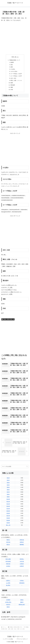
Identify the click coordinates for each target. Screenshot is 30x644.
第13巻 (8, 506)
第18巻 (8, 518)
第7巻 (8, 492)
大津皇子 (22, 564)
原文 (12, 65)
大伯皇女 (8, 566)
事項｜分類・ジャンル (16, 80)
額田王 (8, 540)
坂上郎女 (8, 585)
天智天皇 (8, 542)
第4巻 (8, 485)
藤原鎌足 (22, 544)
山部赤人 (8, 581)
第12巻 (8, 504)
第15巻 (8, 511)
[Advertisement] (15, 38)
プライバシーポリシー (22, 639)
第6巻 (8, 490)
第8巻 (8, 494)
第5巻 (8, 487)
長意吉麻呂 (8, 561)
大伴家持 (8, 600)
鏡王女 (8, 544)
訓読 (12, 67)
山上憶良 (8, 583)
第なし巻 (8, 525)
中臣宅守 (8, 605)
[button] (27, 466)
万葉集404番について (15, 60)
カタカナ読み (14, 71)
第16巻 (8, 513)
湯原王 (8, 607)
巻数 (12, 87)
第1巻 (8, 478)
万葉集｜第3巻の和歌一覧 (8, 319)
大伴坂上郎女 (8, 602)
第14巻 (8, 509)
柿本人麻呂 (8, 559)
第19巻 (8, 520)
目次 (13, 57)
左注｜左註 (13, 78)
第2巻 (8, 480)
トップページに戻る (8, 639)
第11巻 (8, 502)
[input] (15, 467)
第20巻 (8, 523)
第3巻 (8, 483)
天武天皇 (22, 561)
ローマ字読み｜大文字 (16, 74)
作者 (12, 90)
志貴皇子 (22, 566)
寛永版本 (13, 85)
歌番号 (12, 62)
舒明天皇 (22, 540)
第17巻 (8, 516)
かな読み (13, 69)
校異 (12, 83)
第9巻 (8, 497)
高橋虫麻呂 (22, 583)
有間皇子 (22, 542)
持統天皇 (8, 564)
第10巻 (8, 499)
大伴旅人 (22, 581)
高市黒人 (22, 559)
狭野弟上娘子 (22, 605)
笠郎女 (22, 600)
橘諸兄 (22, 602)
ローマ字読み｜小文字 (16, 76)
